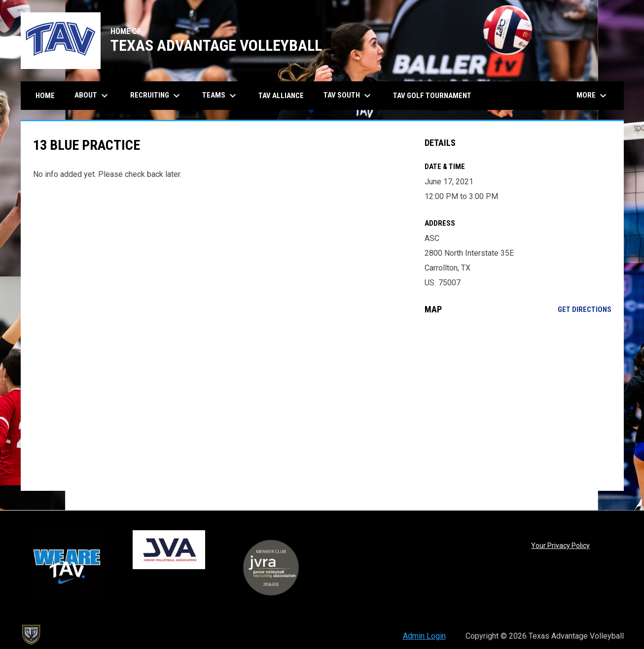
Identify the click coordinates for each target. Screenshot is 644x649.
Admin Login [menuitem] (424, 636)
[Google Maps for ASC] (518, 403)
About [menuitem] (92, 96)
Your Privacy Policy (560, 546)
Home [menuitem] (45, 96)
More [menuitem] (593, 96)
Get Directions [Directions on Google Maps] (585, 309)
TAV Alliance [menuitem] (281, 96)
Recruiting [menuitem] (156, 96)
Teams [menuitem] (220, 96)
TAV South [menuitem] (348, 96)
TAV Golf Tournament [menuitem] (432, 96)
